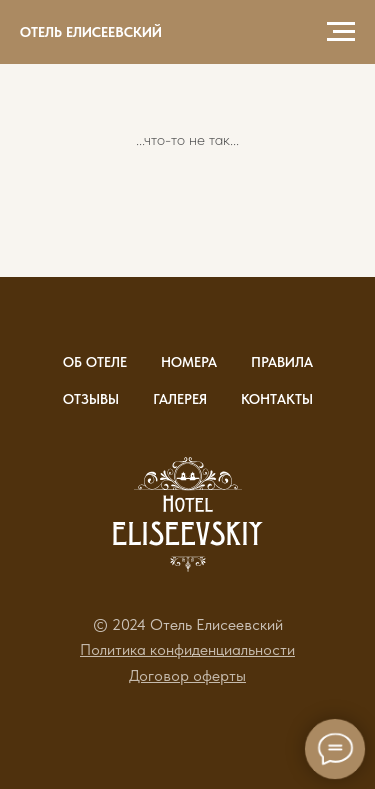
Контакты (277, 399)
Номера (189, 362)
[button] (187, 649)
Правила (282, 362)
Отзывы (91, 399)
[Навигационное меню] (341, 32)
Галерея (180, 399)
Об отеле (95, 362)
